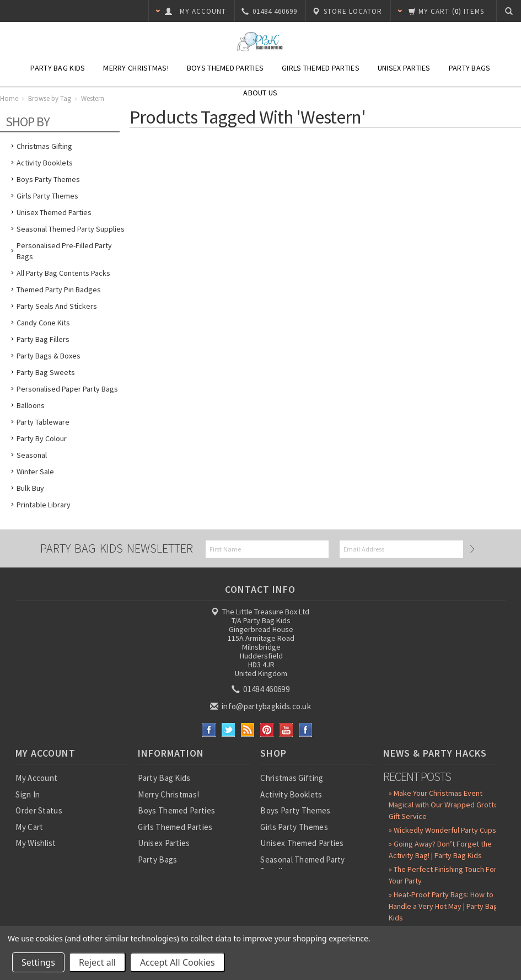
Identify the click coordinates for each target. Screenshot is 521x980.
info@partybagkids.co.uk (261, 706)
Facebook (209, 730)
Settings (38, 962)
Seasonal (32, 455)
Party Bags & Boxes (49, 356)
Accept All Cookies (178, 962)
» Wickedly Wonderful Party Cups (442, 830)
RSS (248, 730)
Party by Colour (42, 438)
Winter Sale (35, 472)
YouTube (286, 730)
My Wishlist (36, 843)
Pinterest (267, 730)
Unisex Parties (404, 68)
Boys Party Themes (48, 179)
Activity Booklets (45, 163)
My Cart (29, 827)
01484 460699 (261, 689)
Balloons (31, 405)
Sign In (28, 794)
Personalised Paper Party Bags (67, 389)
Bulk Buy (30, 488)
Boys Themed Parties (225, 68)
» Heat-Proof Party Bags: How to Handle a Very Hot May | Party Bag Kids (443, 906)
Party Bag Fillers (43, 339)
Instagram (306, 730)
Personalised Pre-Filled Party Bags (64, 251)
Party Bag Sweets (46, 372)
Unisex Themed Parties (54, 212)
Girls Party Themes (47, 196)
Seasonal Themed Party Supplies (71, 229)
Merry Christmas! (136, 68)
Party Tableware (43, 422)
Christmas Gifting (44, 146)
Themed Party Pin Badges (59, 290)
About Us (260, 93)
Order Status (39, 810)
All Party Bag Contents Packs (63, 273)
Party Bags (470, 68)
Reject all (97, 962)
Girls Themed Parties (321, 68)
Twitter (229, 730)
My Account (36, 778)
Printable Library (44, 505)
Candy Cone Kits (43, 323)
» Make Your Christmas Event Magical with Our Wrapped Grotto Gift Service (444, 805)
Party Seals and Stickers (57, 306)
